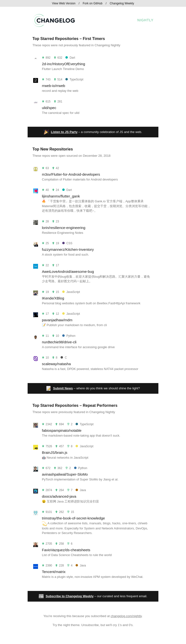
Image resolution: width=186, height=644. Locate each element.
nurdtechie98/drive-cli (59, 342)
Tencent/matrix (54, 572)
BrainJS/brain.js (55, 452)
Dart (70, 58)
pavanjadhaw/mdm (57, 320)
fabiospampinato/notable (62, 430)
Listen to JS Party (64, 132)
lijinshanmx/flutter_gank (61, 196)
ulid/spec (49, 108)
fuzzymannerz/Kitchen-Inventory (68, 249)
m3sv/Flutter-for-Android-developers (71, 174)
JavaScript (71, 292)
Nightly (145, 20)
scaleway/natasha (56, 364)
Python (69, 336)
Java (81, 490)
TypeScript (74, 79)
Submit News (63, 388)
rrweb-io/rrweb (54, 86)
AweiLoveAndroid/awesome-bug (68, 271)
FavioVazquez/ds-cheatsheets (66, 550)
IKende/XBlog (53, 298)
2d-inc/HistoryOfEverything (63, 64)
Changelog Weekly (122, 3)
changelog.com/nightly (126, 616)
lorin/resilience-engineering (64, 228)
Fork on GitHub (93, 3)
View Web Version (64, 3)
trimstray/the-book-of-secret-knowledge (73, 518)
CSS (67, 243)
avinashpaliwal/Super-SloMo (65, 474)
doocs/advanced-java (59, 496)
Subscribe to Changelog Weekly (70, 596)
